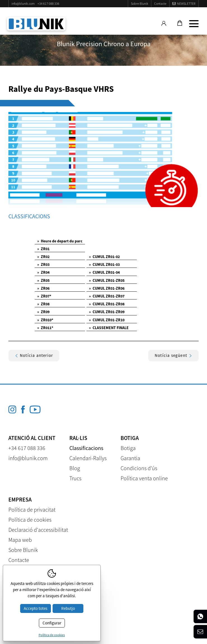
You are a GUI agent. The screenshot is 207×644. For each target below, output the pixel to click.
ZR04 (43, 272)
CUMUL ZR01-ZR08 (107, 304)
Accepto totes (36, 608)
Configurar (52, 623)
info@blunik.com (23, 3)
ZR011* (45, 328)
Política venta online (144, 478)
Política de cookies (30, 520)
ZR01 (43, 249)
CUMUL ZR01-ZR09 (107, 312)
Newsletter (186, 3)
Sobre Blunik (140, 3)
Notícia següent (173, 355)
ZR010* (45, 320)
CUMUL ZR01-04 (104, 272)
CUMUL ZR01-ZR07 (107, 296)
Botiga (128, 448)
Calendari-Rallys (88, 458)
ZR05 (43, 280)
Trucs (75, 478)
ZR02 (43, 257)
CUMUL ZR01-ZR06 (107, 288)
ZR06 (43, 288)
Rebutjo (68, 608)
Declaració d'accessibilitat (38, 530)
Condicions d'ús (139, 468)
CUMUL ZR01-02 (104, 257)
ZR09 (43, 312)
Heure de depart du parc (60, 241)
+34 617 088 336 (48, 3)
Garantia (130, 458)
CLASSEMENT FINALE (109, 328)
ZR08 (43, 304)
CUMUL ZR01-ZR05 (107, 280)
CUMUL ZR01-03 (104, 264)
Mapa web (20, 540)
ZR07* (44, 296)
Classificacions (86, 448)
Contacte (160, 3)
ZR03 (43, 264)
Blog (75, 468)
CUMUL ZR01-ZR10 (107, 320)
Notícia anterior (34, 355)
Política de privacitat (32, 510)
